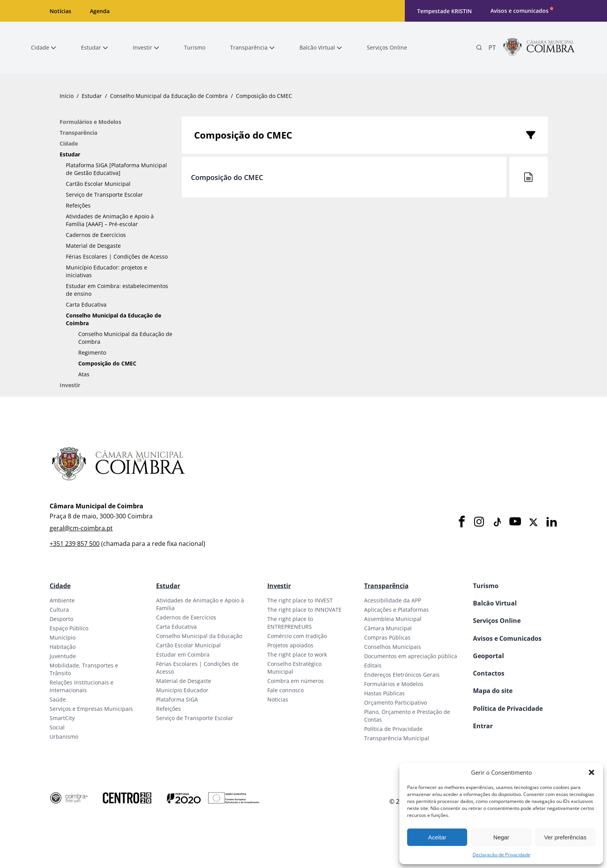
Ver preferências (565, 837)
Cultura (59, 610)
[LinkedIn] (552, 522)
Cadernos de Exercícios (96, 235)
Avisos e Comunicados (507, 638)
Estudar (92, 96)
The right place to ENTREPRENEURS (290, 623)
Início (67, 96)
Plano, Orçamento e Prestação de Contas (407, 716)
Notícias (60, 11)
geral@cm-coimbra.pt (81, 528)
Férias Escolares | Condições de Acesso (117, 256)
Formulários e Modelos (90, 122)
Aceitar (437, 837)
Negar (501, 837)
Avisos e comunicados (519, 11)
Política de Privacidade (393, 729)
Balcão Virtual (495, 603)
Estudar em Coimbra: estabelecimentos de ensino (117, 290)
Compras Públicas (387, 637)
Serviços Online (497, 621)
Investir (70, 385)
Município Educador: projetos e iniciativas (107, 271)
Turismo (486, 586)
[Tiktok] (497, 522)
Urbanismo (64, 737)
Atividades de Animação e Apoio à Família (200, 604)
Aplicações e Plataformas (396, 610)
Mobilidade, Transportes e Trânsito (84, 669)
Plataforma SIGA (177, 699)
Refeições (78, 205)
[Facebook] (462, 522)
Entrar (483, 726)
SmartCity (62, 718)
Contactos (489, 673)
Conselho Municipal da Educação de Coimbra (169, 96)
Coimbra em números (296, 681)
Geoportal (488, 656)
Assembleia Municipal (393, 619)
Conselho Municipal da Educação (199, 636)
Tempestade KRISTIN (445, 11)
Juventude (63, 656)
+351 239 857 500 (75, 544)
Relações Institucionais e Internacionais (82, 686)
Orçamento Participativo (395, 702)
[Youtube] (515, 522)
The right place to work (297, 654)
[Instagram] (479, 522)
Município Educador (182, 690)
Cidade (69, 143)
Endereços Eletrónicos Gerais (402, 675)
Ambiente (62, 600)
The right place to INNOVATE (304, 610)
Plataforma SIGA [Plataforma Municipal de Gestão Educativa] (116, 169)
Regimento (92, 353)
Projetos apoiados (290, 645)
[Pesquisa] (479, 48)
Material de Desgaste (93, 246)
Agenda (100, 11)
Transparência (78, 133)
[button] (592, 772)
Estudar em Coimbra (183, 654)
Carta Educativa (86, 304)
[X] (533, 522)
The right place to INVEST (300, 600)
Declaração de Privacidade (501, 855)
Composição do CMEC (107, 363)
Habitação (63, 647)
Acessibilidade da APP (393, 600)
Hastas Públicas (384, 693)
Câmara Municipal (388, 628)
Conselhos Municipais (393, 647)
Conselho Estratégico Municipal (294, 668)
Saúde (58, 699)
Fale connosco (285, 690)
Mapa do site (493, 691)
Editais (373, 665)
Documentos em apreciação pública (411, 656)
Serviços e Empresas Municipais (91, 709)
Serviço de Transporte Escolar (104, 195)
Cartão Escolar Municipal (98, 184)
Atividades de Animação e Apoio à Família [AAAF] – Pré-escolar (110, 220)
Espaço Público (69, 628)
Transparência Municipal (397, 738)
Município (63, 637)
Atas (84, 374)
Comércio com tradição (297, 636)
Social (57, 727)
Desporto (61, 619)
